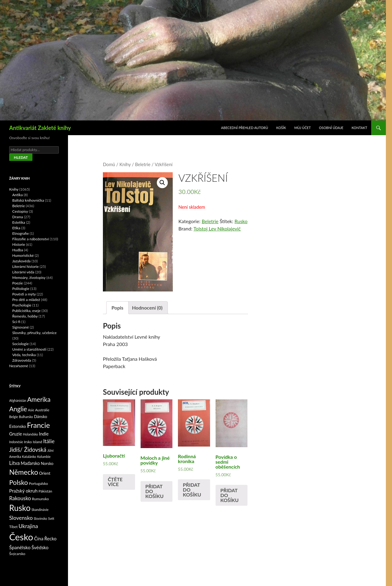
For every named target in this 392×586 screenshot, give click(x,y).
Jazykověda (21, 261)
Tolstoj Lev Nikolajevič (217, 228)
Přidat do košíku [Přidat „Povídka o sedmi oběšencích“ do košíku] (230, 495)
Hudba (18, 250)
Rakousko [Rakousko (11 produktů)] (20, 498)
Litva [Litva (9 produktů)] (14, 463)
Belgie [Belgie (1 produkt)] (14, 417)
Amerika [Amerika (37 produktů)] (39, 399)
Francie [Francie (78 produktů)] (38, 425)
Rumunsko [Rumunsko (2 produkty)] (40, 499)
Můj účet (303, 128)
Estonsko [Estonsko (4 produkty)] (18, 426)
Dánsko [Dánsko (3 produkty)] (41, 417)
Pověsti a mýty (24, 294)
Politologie (21, 289)
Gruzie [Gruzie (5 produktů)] (16, 434)
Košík (281, 128)
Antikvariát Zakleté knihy (40, 128)
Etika (16, 228)
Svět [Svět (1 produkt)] (51, 518)
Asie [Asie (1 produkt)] (31, 410)
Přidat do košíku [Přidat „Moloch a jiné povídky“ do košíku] (155, 491)
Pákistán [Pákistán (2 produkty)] (45, 491)
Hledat (21, 157)
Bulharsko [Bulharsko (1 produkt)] (26, 417)
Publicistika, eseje (26, 311)
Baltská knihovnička (28, 200)
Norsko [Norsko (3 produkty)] (47, 463)
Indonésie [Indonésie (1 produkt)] (16, 442)
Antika (17, 195)
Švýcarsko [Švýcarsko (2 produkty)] (17, 554)
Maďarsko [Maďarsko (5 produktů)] (30, 463)
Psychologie (22, 305)
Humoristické (23, 255)
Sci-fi (16, 322)
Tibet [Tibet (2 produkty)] (13, 527)
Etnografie (21, 233)
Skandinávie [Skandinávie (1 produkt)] (40, 510)
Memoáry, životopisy (29, 278)
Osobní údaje (331, 128)
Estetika (19, 222)
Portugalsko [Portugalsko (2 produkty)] (38, 483)
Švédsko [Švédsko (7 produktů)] (40, 547)
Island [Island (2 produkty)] (38, 442)
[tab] (117, 308)
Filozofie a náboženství (30, 239)
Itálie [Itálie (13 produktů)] (49, 441)
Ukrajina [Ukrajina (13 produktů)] (28, 526)
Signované (21, 327)
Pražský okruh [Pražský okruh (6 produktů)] (23, 491)
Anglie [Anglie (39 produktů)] (18, 409)
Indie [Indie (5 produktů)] (44, 434)
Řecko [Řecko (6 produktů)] (51, 538)
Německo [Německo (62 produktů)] (24, 472)
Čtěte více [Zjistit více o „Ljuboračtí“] (115, 482)
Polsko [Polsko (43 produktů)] (19, 482)
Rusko (241, 221)
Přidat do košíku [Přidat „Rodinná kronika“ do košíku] (192, 490)
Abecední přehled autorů (245, 128)
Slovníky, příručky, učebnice (34, 333)
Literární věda (23, 272)
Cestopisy (20, 211)
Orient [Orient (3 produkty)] (45, 473)
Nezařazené (19, 366)
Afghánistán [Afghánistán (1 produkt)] (18, 400)
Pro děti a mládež (26, 300)
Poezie (18, 283)
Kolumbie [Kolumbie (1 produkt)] (44, 457)
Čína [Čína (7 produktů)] (39, 538)
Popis (117, 308)
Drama (18, 217)
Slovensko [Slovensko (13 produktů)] (21, 518)
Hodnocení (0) (147, 308)
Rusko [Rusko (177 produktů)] (20, 508)
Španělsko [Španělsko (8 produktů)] (20, 547)
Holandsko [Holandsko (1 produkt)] (31, 434)
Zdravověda (22, 360)
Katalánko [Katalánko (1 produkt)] (29, 457)
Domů (109, 164)
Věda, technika (24, 355)
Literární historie (25, 266)
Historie (19, 244)
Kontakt (359, 128)
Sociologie (21, 344)
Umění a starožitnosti (29, 349)
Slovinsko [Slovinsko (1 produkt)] (40, 518)
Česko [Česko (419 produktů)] (21, 537)
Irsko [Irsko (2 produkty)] (28, 442)
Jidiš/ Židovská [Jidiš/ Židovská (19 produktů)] (28, 450)
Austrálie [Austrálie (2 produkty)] (42, 410)
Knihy (125, 164)
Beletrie (143, 164)
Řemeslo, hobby (25, 316)
